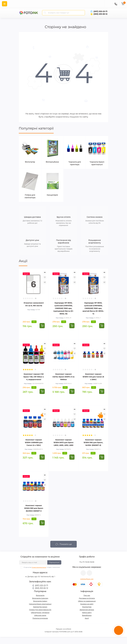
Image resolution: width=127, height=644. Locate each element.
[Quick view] (45, 272)
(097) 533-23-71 (100, 11)
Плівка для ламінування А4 (40, 610)
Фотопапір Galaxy (40, 601)
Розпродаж (87, 607)
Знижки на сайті (87, 604)
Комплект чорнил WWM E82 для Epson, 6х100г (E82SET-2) (93, 442)
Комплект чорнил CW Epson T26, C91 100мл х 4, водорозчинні (34, 377)
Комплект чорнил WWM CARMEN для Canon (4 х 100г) (34, 442)
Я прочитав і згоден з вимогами (42, 567)
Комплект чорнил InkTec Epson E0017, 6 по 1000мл (63, 377)
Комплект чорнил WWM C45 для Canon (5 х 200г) (93, 377)
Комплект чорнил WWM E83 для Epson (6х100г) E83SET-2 (34, 508)
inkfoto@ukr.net (87, 579)
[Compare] (45, 282)
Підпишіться (54, 562)
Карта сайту (87, 612)
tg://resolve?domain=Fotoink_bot (89, 573)
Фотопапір (40, 595)
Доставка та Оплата (87, 598)
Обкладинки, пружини (40, 612)
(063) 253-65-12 (100, 14)
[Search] (45, 13)
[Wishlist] (45, 277)
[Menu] (5, 4)
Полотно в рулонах (40, 618)
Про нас (87, 595)
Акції (23, 261)
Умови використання (39, 567)
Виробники (87, 615)
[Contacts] (116, 4)
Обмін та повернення (87, 601)
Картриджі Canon (40, 607)
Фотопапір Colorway (40, 598)
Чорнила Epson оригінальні (40, 604)
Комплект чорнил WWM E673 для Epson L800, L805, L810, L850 (63, 442)
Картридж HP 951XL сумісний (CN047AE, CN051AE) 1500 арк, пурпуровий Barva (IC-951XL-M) (64, 308)
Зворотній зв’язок (87, 610)
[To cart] (42, 326)
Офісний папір (40, 615)
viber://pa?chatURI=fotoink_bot (83, 573)
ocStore (68, 629)
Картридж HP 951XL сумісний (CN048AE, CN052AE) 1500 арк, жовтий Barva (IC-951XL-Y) (93, 308)
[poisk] (108, 4)
